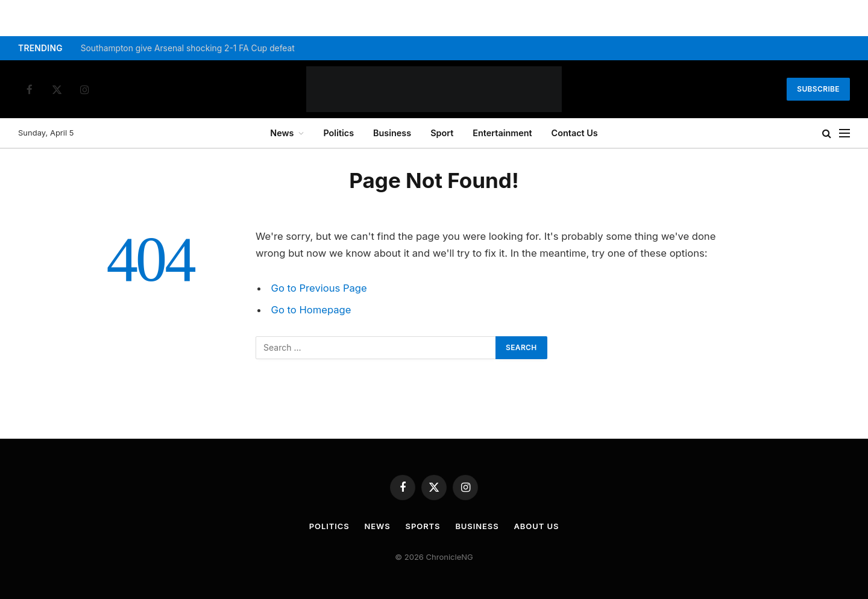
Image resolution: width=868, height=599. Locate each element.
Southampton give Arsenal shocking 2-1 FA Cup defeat (188, 48)
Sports (423, 526)
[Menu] (844, 133)
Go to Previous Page (319, 288)
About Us (537, 526)
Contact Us (575, 133)
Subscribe (818, 89)
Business (392, 133)
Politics (338, 133)
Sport (442, 133)
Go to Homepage (311, 310)
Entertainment (502, 133)
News (282, 133)
